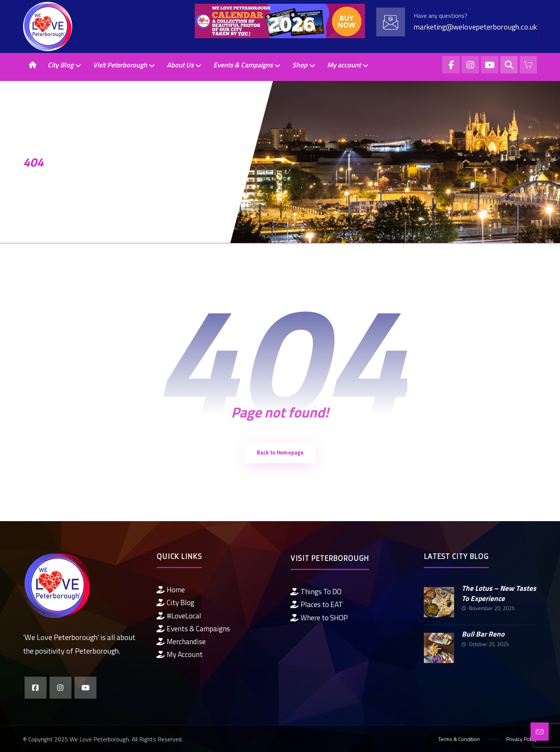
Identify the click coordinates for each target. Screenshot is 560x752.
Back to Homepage (280, 453)
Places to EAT (317, 604)
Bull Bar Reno (483, 634)
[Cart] (528, 64)
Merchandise (181, 641)
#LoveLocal (179, 616)
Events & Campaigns (193, 628)
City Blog (175, 602)
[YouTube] (490, 65)
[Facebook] (451, 65)
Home (171, 589)
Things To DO (316, 591)
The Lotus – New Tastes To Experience (499, 593)
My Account (180, 654)
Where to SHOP (319, 617)
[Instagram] (470, 65)
